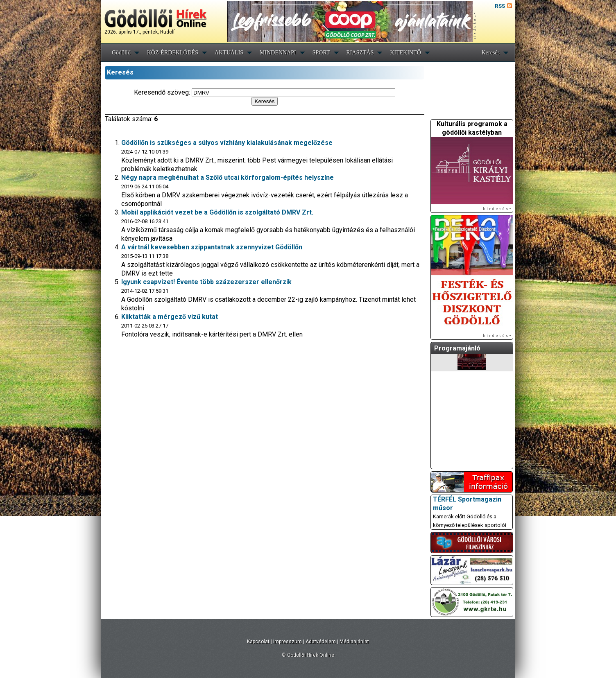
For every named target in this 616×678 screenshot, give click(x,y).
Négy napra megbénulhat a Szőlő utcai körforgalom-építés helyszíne (228, 177)
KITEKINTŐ (405, 53)
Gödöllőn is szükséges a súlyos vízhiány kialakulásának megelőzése (227, 143)
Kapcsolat (258, 642)
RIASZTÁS (360, 53)
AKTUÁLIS (229, 53)
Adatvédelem (321, 642)
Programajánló (457, 348)
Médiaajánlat (354, 642)
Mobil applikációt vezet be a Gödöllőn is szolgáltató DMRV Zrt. (217, 212)
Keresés (491, 53)
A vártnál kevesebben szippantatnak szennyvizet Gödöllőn (212, 247)
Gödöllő (121, 53)
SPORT (321, 53)
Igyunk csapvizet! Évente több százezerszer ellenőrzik (206, 282)
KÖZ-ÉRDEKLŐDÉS (173, 53)
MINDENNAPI (278, 53)
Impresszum (288, 642)
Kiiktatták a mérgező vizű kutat (170, 317)
